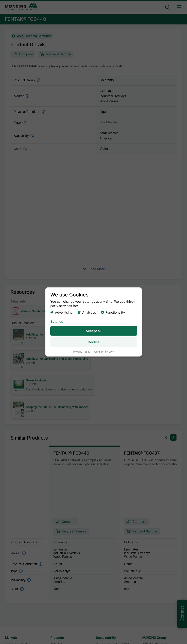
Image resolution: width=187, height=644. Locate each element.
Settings (56, 321)
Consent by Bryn (104, 352)
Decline (93, 342)
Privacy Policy (82, 352)
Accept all (94, 331)
